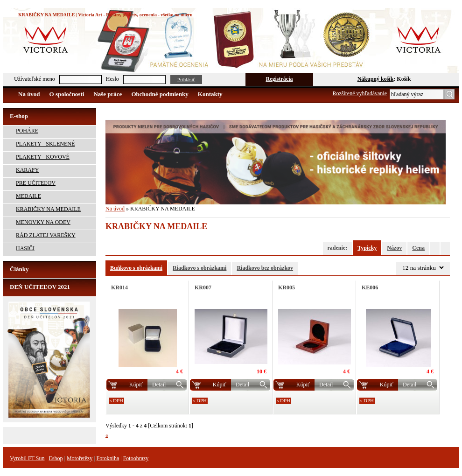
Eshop (56, 458)
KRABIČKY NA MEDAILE (48, 209)
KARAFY (27, 170)
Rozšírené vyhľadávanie (360, 93)
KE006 (370, 287)
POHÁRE (27, 131)
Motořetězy (80, 458)
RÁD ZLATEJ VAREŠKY (46, 235)
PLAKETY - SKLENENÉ (45, 144)
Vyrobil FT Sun (27, 458)
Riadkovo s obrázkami (199, 268)
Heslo (112, 79)
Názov (394, 248)
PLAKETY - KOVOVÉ (43, 157)
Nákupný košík (376, 79)
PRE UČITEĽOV (36, 183)
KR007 (203, 287)
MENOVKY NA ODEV (43, 222)
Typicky (367, 248)
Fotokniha (108, 458)
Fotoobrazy (136, 458)
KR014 (119, 287)
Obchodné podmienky (160, 94)
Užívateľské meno (35, 79)
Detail (159, 385)
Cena (418, 248)
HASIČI (25, 248)
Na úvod (29, 94)
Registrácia (280, 79)
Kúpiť (136, 385)
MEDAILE (28, 196)
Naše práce (108, 94)
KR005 (287, 287)
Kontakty (210, 94)
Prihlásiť (186, 79)
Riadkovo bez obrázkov (265, 268)
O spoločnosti (67, 94)
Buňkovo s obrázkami (136, 268)
